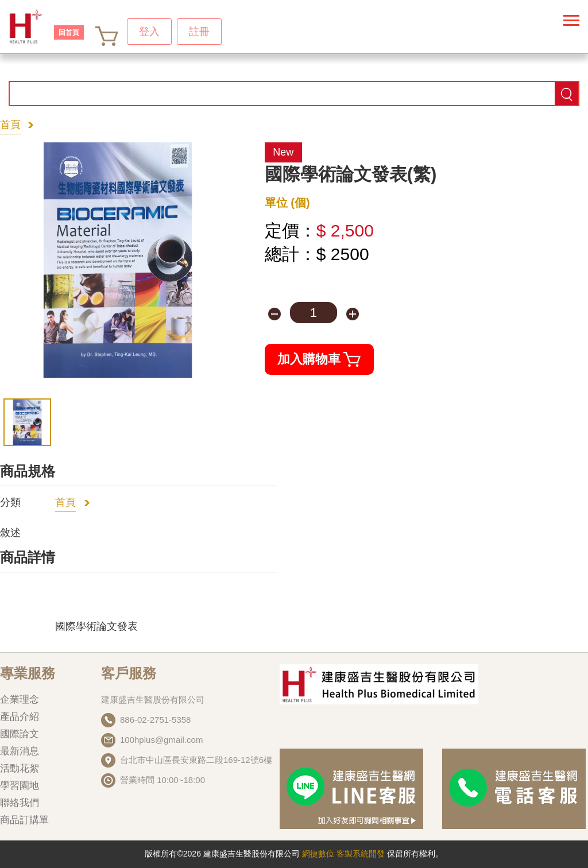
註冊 (199, 32)
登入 (149, 32)
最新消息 (20, 751)
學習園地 (20, 786)
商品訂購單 (24, 820)
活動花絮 (20, 768)
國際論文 (20, 734)
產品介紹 (20, 717)
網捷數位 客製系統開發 (345, 854)
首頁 (10, 125)
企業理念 (20, 700)
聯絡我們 (20, 803)
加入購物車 (319, 359)
